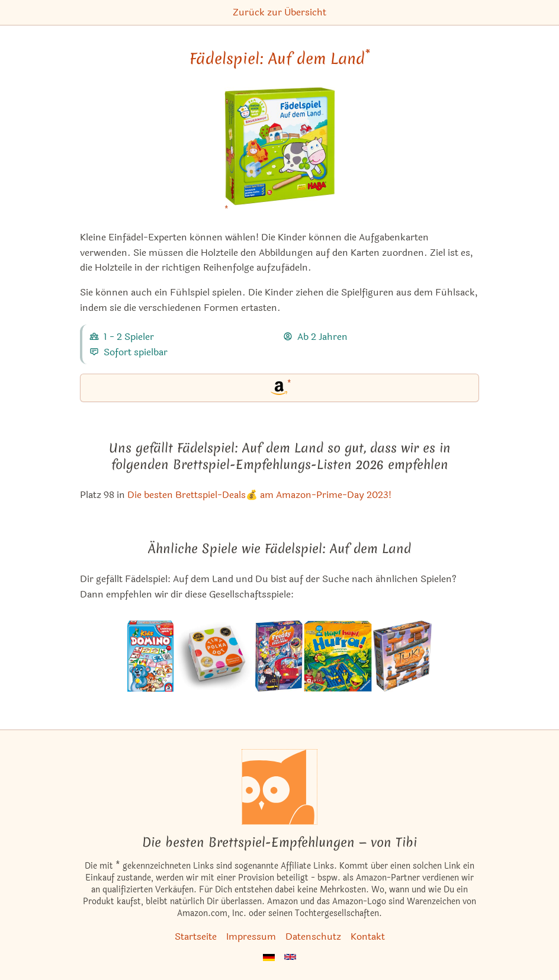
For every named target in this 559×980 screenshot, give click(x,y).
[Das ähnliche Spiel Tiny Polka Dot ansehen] (214, 656)
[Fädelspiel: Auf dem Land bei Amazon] (280, 154)
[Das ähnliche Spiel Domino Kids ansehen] (150, 656)
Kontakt (368, 936)
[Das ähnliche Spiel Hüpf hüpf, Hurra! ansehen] (338, 656)
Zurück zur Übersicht (279, 12)
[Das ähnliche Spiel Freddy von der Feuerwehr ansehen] (279, 656)
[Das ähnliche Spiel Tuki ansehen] (402, 656)
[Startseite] (279, 787)
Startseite (196, 936)
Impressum (251, 936)
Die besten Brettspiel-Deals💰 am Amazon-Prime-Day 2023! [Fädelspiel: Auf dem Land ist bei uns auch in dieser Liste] (259, 495)
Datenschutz (313, 936)
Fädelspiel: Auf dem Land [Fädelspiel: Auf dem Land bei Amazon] (280, 59)
